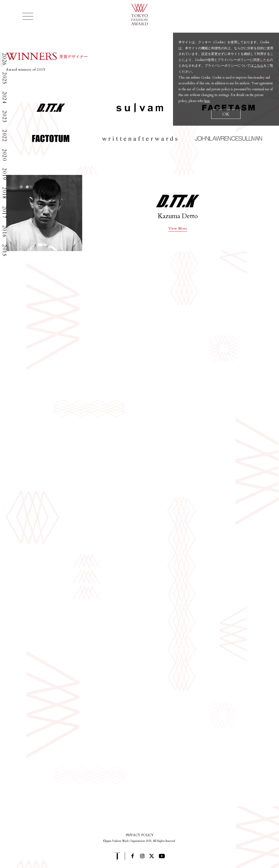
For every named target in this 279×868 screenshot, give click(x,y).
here (207, 101)
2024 (4, 98)
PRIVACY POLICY (140, 835)
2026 (4, 59)
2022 (4, 136)
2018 (4, 193)
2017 (4, 212)
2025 (4, 78)
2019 (4, 174)
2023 (4, 117)
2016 (4, 231)
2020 (4, 155)
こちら (259, 66)
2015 (4, 250)
